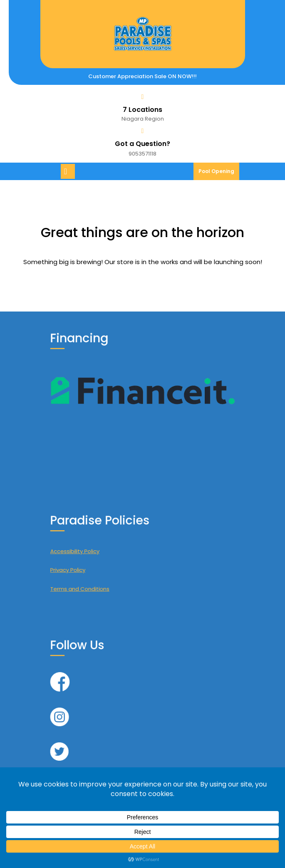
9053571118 (142, 154)
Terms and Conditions (98, 578)
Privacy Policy (89, 565)
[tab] (69, 171)
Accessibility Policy (94, 552)
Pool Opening (219, 174)
